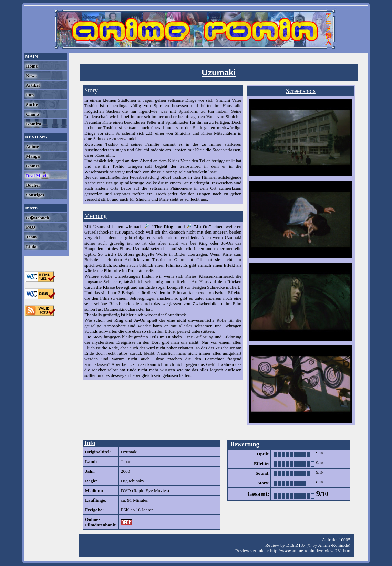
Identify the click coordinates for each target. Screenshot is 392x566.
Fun (29, 95)
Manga (32, 156)
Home (31, 66)
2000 (126, 471)
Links (31, 246)
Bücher (33, 185)
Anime (32, 147)
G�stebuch (37, 218)
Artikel (32, 85)
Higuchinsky (133, 481)
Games (32, 166)
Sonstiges (34, 195)
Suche (31, 105)
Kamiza (33, 124)
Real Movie (37, 176)
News (31, 76)
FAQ (30, 227)
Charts (32, 114)
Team (31, 237)
